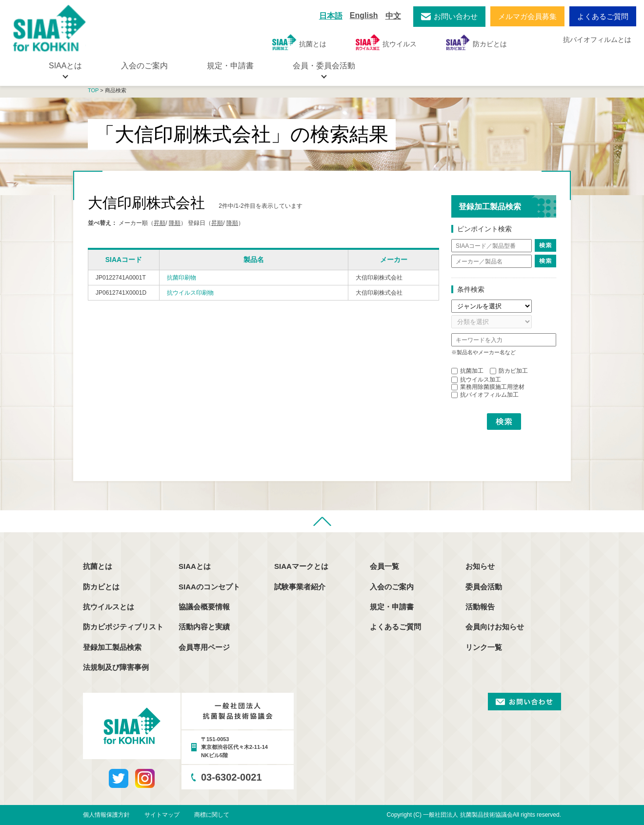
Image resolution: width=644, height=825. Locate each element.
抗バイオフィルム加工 (485, 395)
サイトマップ (162, 815)
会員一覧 (384, 566)
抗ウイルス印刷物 (190, 293)
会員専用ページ (204, 647)
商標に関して (212, 815)
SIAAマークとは (301, 566)
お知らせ (480, 566)
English (364, 15)
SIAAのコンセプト (209, 587)
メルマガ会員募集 (527, 16)
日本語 (331, 16)
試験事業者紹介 (300, 587)
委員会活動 (484, 587)
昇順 (160, 223)
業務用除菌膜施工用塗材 (488, 387)
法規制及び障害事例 (116, 667)
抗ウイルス (386, 42)
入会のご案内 (144, 66)
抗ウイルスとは (109, 607)
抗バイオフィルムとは (597, 40)
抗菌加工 (467, 371)
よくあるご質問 (603, 16)
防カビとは (476, 42)
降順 (175, 223)
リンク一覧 (484, 647)
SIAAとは (195, 566)
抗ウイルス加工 (476, 380)
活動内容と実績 (204, 627)
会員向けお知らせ (495, 627)
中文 (393, 16)
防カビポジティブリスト (123, 627)
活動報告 (480, 607)
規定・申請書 (230, 66)
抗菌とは (299, 42)
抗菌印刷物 (181, 278)
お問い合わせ (456, 16)
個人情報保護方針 (106, 815)
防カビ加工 (509, 371)
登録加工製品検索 (112, 647)
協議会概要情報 (204, 607)
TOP (93, 90)
